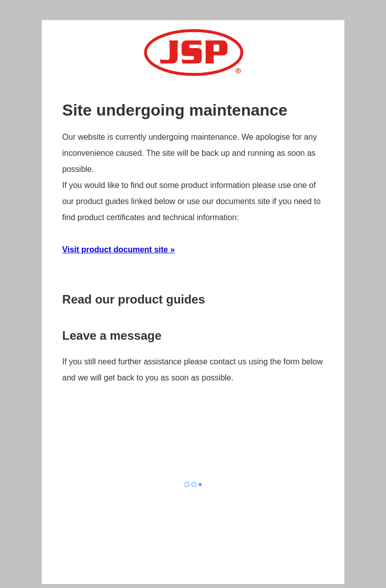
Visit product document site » (119, 250)
